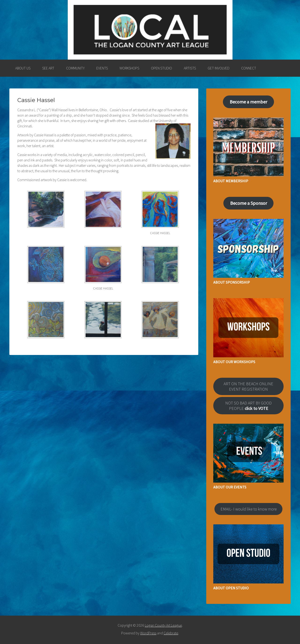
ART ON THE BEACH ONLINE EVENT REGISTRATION (248, 386)
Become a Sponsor (249, 203)
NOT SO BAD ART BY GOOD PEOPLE (248, 406)
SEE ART (48, 68)
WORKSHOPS (129, 68)
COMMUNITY (75, 68)
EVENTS (102, 68)
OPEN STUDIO (161, 68)
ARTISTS (190, 68)
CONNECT (249, 68)
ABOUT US (23, 68)
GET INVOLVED (219, 68)
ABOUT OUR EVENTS (230, 487)
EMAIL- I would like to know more (249, 509)
